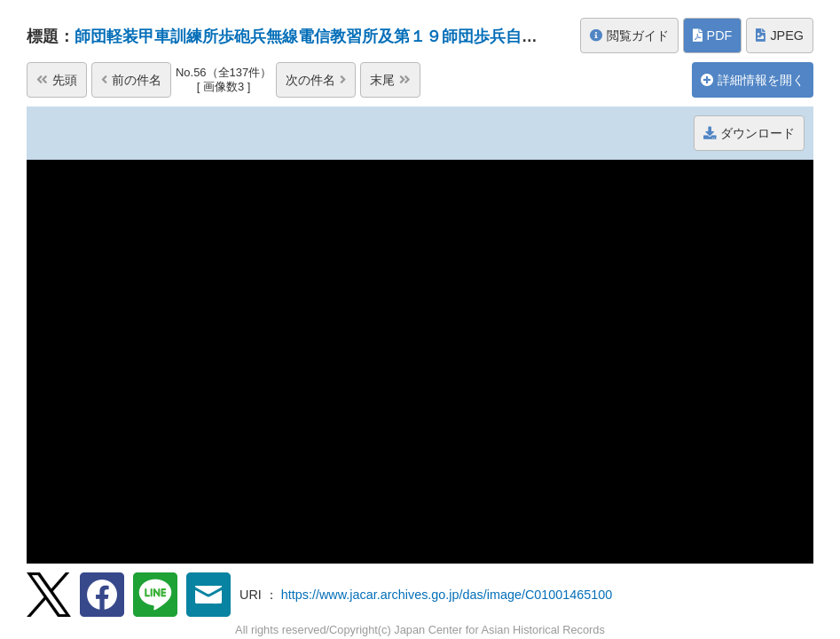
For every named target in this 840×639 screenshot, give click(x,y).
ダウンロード (749, 133)
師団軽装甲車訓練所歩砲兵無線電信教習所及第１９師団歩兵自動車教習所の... (353, 36)
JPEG (780, 35)
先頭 (57, 80)
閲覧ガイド (629, 35)
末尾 (390, 80)
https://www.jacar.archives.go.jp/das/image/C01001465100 (447, 595)
